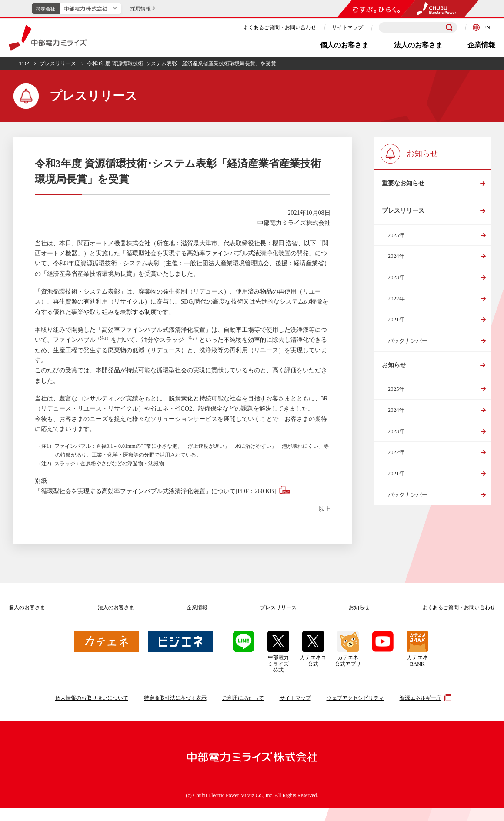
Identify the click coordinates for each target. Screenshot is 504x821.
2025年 (396, 240)
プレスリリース (58, 63)
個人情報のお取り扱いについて (92, 698)
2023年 (396, 282)
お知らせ (394, 371)
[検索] (449, 27)
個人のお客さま (344, 45)
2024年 (396, 261)
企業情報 (481, 45)
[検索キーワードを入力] (418, 28)
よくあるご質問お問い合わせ (459, 607)
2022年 (396, 303)
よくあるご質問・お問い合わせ (280, 27)
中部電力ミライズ (48, 38)
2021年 (396, 324)
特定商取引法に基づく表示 (175, 698)
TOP (24, 63)
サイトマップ (347, 27)
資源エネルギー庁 (424, 698)
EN (481, 27)
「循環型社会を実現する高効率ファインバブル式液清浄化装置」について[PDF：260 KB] (155, 491)
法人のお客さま (418, 45)
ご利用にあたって (243, 698)
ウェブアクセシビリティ (355, 698)
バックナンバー (408, 345)
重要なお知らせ (403, 185)
